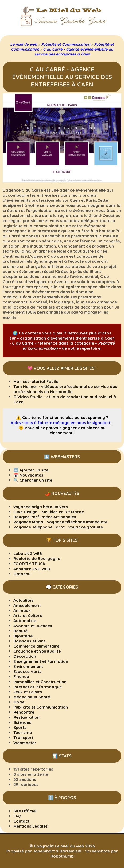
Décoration (25, 656)
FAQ (17, 816)
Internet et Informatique (38, 687)
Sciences (22, 722)
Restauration (26, 717)
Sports (20, 727)
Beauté (20, 631)
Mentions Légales (31, 826)
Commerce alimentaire (36, 646)
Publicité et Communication (41, 707)
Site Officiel (25, 811)
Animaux (22, 610)
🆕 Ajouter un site (31, 470)
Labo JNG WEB (28, 553)
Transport (23, 738)
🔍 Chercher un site (33, 480)
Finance (21, 677)
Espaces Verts (27, 671)
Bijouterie (23, 636)
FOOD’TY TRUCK (29, 564)
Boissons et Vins (30, 641)
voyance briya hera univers (41, 507)
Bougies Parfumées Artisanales (45, 517)
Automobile (25, 621)
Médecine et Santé (32, 697)
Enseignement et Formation (41, 661)
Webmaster (25, 743)
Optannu (22, 574)
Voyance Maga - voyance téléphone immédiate (60, 522)
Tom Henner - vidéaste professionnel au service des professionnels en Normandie (65, 389)
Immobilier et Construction (40, 682)
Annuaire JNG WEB (32, 569)
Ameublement (27, 605)
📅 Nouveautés (28, 475)
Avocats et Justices (33, 626)
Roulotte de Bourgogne (37, 559)
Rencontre (24, 712)
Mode (19, 702)
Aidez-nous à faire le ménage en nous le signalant (61, 423)
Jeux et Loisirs (28, 692)
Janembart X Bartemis (55, 851)
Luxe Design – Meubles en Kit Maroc (49, 512)
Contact (21, 821)
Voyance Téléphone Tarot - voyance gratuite (58, 527)
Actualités (23, 600)
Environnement (28, 666)
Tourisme (23, 732)
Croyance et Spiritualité (37, 651)
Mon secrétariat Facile (36, 381)
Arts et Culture (28, 616)
